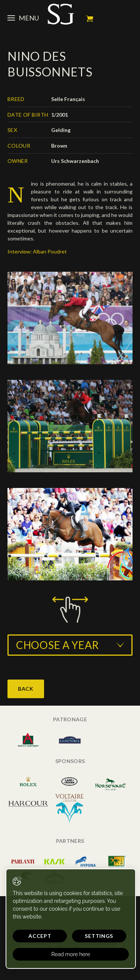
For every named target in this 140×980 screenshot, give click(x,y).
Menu (23, 18)
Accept (40, 936)
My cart (90, 19)
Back (26, 689)
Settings (99, 936)
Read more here (71, 954)
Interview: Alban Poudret (37, 251)
